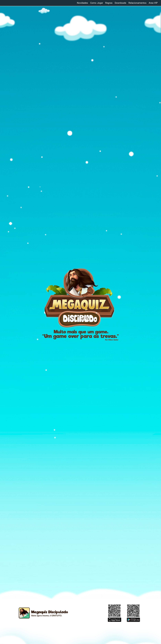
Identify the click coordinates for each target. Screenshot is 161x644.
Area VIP (153, 3)
